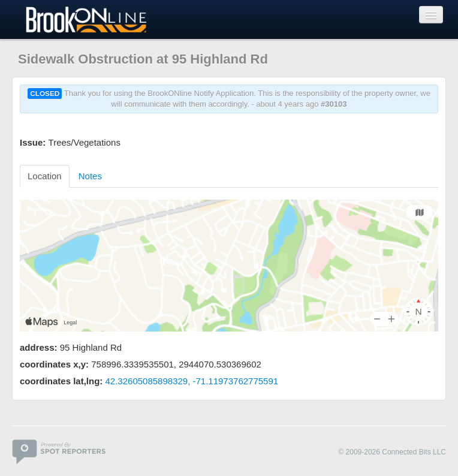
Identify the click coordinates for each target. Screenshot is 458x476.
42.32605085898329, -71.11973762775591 (192, 381)
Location (45, 176)
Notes (90, 176)
